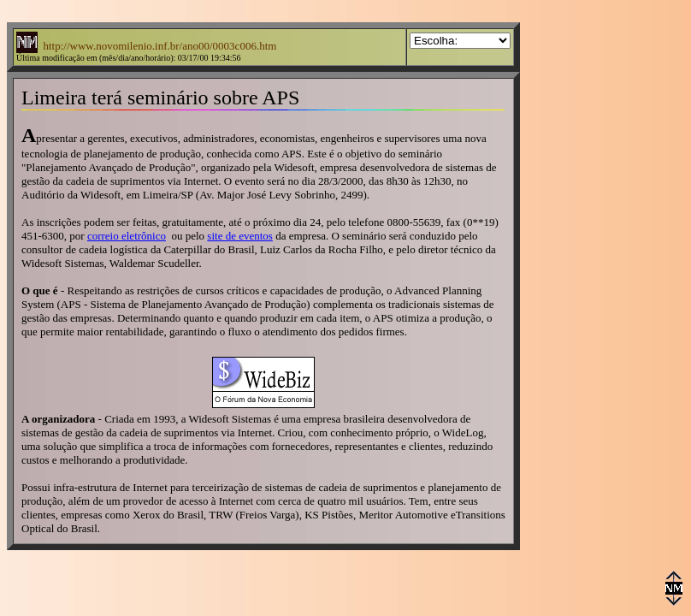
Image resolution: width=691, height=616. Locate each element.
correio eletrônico (127, 236)
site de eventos (240, 236)
